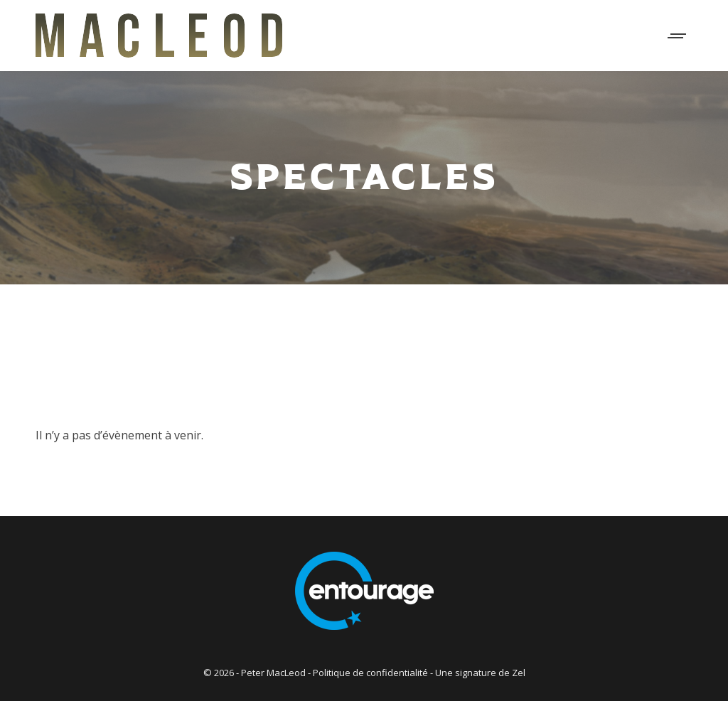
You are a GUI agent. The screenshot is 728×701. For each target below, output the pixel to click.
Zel (519, 673)
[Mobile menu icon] (678, 36)
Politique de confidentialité (370, 673)
